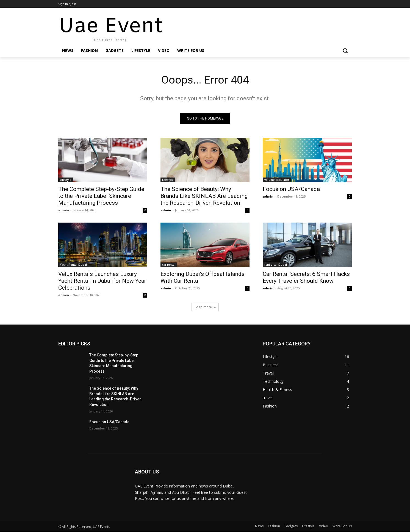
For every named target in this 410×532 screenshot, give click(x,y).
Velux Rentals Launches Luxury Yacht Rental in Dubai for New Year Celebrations (102, 281)
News (259, 526)
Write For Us (342, 526)
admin (64, 210)
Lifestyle (66, 180)
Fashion (274, 526)
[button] (345, 51)
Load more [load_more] (205, 307)
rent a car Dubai (276, 265)
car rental (169, 265)
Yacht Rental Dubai (73, 265)
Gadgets (291, 526)
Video (324, 526)
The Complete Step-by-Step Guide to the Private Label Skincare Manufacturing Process (101, 196)
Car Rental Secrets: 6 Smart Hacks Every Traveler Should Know (306, 278)
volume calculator (277, 180)
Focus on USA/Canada (291, 189)
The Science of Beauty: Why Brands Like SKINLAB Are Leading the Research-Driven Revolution (204, 196)
